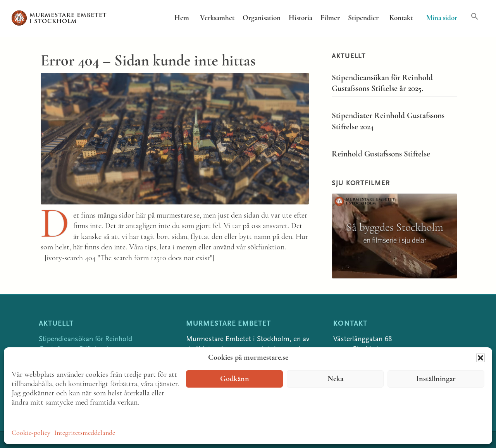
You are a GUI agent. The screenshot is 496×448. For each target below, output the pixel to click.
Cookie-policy (31, 433)
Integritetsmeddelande (85, 433)
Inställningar (436, 379)
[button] (480, 358)
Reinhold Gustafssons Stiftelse (381, 154)
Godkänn (235, 379)
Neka (335, 379)
